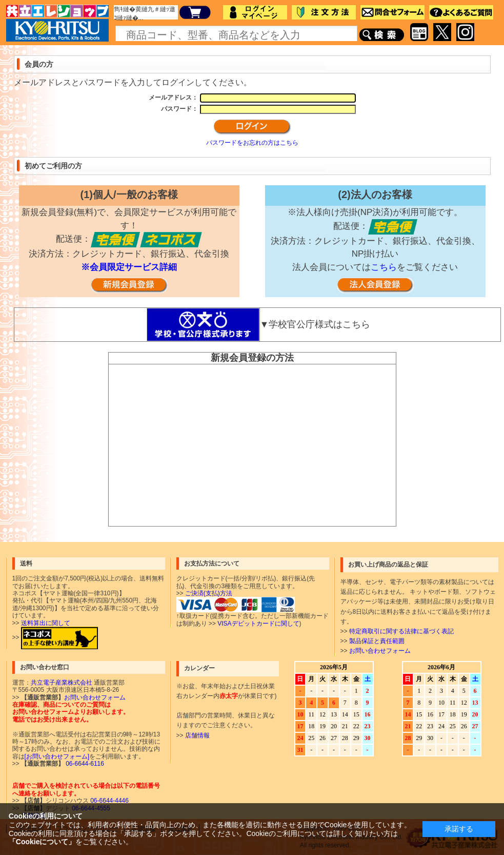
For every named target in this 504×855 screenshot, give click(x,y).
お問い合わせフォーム (380, 651)
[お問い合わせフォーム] (57, 756)
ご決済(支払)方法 (209, 593)
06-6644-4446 (109, 801)
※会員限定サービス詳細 (129, 267)
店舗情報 (197, 735)
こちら (384, 267)
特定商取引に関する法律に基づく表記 (401, 631)
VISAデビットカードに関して (258, 624)
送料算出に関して (46, 623)
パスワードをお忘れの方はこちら (252, 143)
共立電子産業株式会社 (62, 683)
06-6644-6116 (84, 764)
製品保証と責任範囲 (377, 641)
